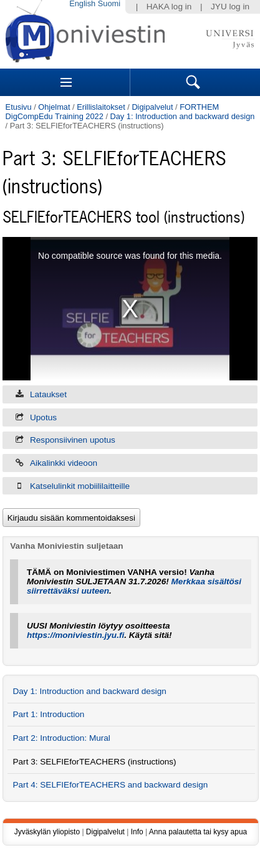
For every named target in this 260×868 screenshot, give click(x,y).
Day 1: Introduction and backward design (183, 116)
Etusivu (19, 107)
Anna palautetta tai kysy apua (198, 832)
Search (193, 82)
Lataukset (48, 394)
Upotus (43, 417)
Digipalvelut (152, 107)
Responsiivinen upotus (73, 440)
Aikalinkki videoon (64, 463)
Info (137, 832)
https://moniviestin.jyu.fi (75, 635)
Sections (66, 82)
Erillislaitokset (101, 107)
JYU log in (230, 7)
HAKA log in (169, 7)
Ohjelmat (54, 107)
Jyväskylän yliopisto (47, 832)
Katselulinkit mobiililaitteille (80, 486)
